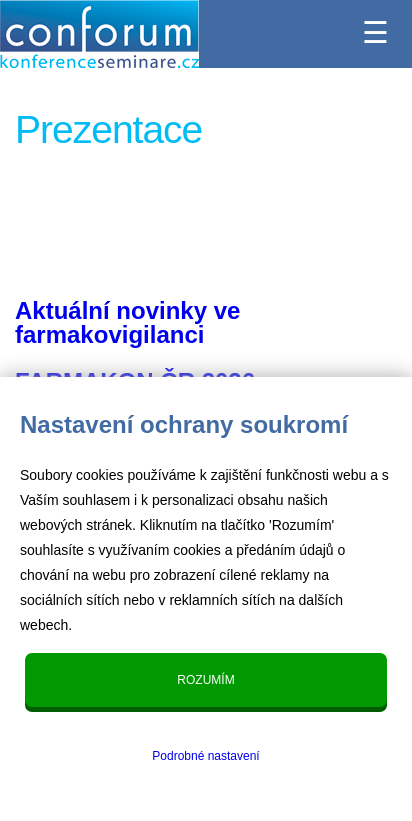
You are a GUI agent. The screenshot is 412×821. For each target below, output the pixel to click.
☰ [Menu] (375, 27)
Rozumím (205, 680)
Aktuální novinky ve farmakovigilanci (127, 322)
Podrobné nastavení (205, 756)
